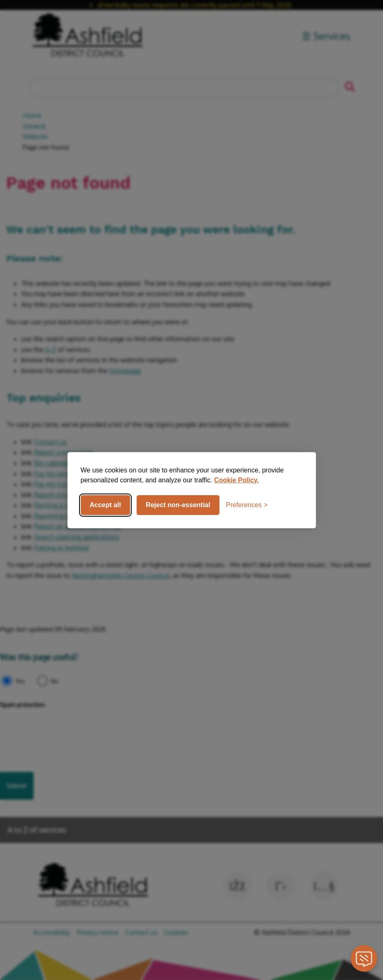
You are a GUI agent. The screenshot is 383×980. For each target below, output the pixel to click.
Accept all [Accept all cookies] (106, 505)
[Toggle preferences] (247, 505)
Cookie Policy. (236, 480)
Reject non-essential (178, 505)
